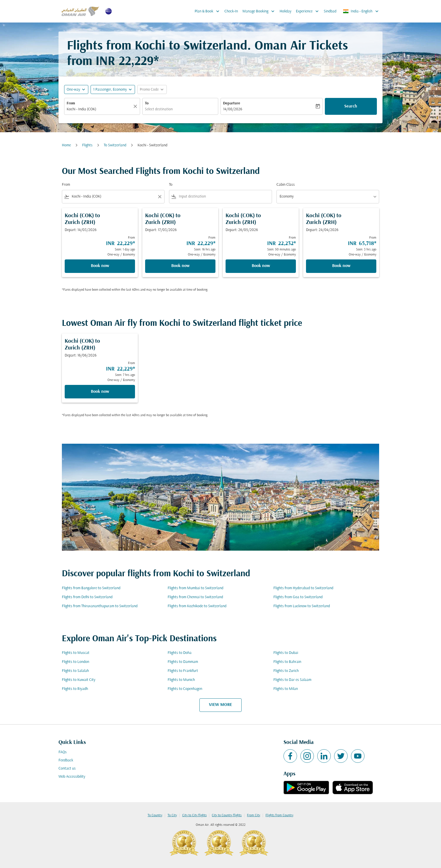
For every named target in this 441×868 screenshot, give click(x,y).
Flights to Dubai (286, 653)
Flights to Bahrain (287, 662)
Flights (87, 145)
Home (66, 145)
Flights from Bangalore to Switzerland (91, 588)
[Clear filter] (159, 197)
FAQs (63, 752)
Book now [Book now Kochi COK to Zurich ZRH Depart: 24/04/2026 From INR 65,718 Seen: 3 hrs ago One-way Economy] (341, 266)
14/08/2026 (233, 109)
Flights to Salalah (75, 671)
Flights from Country (279, 815)
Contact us (67, 769)
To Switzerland (115, 145)
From (71, 103)
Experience (309, 11)
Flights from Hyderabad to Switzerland (303, 588)
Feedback (66, 760)
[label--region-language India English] (361, 11)
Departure (232, 103)
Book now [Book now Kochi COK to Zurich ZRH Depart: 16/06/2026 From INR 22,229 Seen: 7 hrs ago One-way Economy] (100, 392)
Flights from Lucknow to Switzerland (302, 606)
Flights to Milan (286, 689)
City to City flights (194, 815)
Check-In (231, 11)
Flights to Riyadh (75, 689)
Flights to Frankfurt (183, 671)
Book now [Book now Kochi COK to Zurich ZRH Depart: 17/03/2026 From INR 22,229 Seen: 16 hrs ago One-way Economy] (180, 266)
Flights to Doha (180, 653)
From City (254, 815)
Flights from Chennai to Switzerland (195, 597)
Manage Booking (260, 11)
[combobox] (99, 109)
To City (172, 815)
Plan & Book (208, 11)
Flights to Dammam (183, 662)
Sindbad (330, 11)
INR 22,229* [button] (127, 62)
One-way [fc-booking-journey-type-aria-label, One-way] (73, 90)
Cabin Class (286, 185)
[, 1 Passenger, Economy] (110, 90)
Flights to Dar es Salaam (292, 680)
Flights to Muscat (76, 653)
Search (351, 106)
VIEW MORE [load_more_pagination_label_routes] (220, 705)
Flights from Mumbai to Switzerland (195, 588)
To (147, 103)
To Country (155, 815)
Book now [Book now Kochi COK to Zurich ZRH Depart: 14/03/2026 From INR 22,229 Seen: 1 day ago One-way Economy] (100, 266)
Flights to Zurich (286, 671)
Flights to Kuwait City (79, 680)
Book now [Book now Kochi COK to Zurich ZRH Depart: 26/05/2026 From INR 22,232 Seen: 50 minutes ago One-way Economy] (261, 266)
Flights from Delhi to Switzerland (87, 597)
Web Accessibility (72, 777)
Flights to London (76, 662)
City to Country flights (227, 815)
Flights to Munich (181, 680)
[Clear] (136, 106)
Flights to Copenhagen (185, 689)
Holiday (285, 11)
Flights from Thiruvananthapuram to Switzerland (100, 606)
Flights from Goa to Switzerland (298, 597)
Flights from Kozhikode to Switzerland (197, 606)
